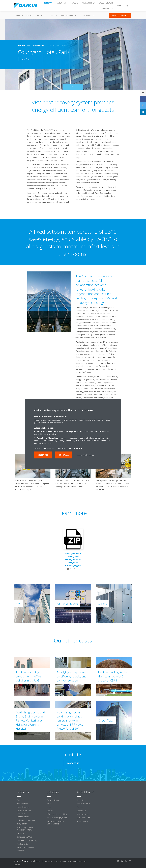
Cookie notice (47, 861)
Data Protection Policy (63, 861)
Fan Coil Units (22, 844)
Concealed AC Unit (24, 837)
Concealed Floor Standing (27, 840)
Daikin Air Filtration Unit (26, 820)
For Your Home (53, 800)
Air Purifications (23, 817)
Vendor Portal (82, 821)
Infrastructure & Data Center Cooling (55, 823)
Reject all (64, 455)
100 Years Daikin (84, 804)
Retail (49, 804)
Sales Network (83, 814)
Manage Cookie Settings (86, 455)
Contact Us (81, 811)
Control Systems (23, 807)
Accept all (43, 455)
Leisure (50, 811)
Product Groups (24, 15)
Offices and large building (57, 814)
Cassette (20, 833)
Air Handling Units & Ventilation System (25, 829)
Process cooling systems (57, 818)
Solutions (41, 15)
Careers (80, 807)
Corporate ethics (80, 861)
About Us (81, 800)
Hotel (49, 807)
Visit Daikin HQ (89, 15)
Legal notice (35, 861)
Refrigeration (22, 824)
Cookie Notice (76, 448)
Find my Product (69, 15)
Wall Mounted (22, 804)
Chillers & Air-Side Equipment (24, 812)
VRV (18, 800)
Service (54, 15)
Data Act (17, 865)
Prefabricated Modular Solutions (26, 849)
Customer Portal (84, 818)
